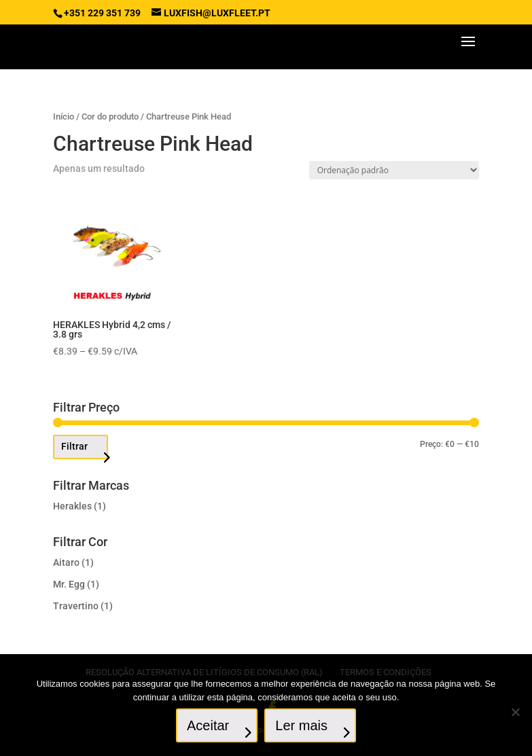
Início (64, 116)
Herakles (72, 506)
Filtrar (74, 446)
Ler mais (301, 725)
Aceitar (208, 725)
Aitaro (66, 562)
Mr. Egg (69, 584)
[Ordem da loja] (394, 170)
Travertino (76, 606)
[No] (515, 712)
